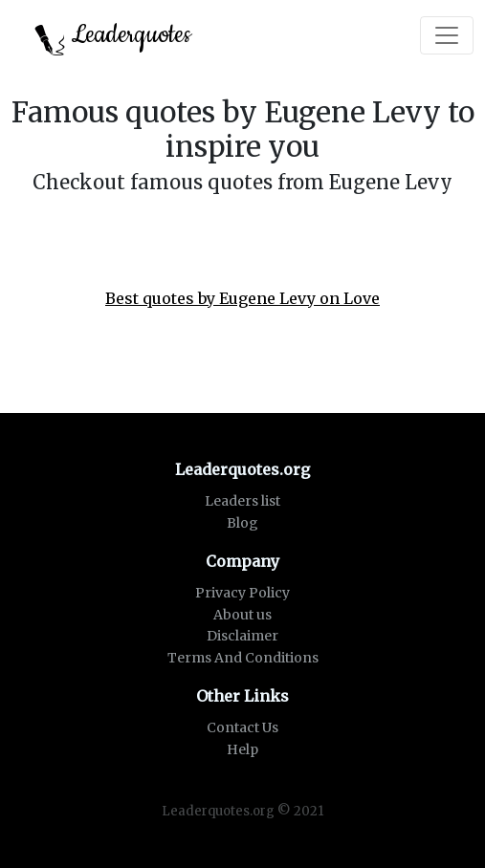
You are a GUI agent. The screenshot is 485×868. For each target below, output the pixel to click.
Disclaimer (242, 636)
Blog (242, 523)
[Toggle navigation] (447, 35)
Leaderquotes (113, 37)
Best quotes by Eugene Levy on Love (242, 298)
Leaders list (242, 501)
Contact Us (242, 727)
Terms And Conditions (243, 658)
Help (242, 749)
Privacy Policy (242, 593)
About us (242, 615)
